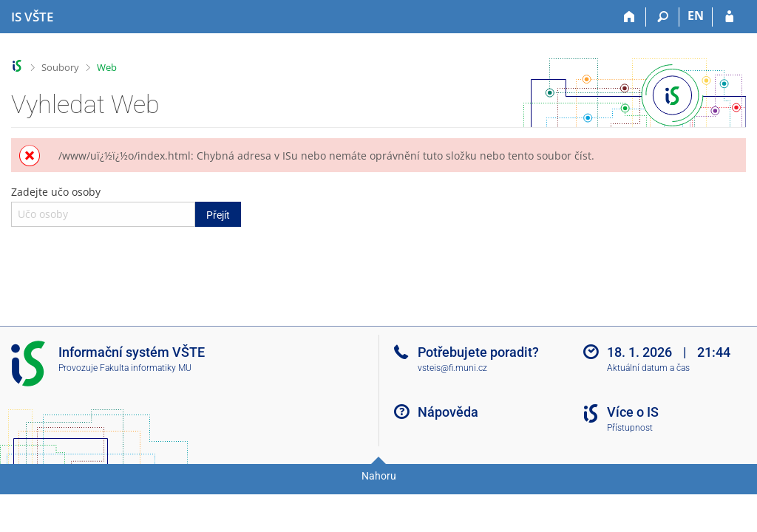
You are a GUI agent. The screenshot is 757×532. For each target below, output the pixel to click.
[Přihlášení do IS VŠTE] (729, 17)
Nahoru (379, 476)
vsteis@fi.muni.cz (452, 368)
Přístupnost (630, 428)
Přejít (218, 215)
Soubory (60, 67)
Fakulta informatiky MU (146, 368)
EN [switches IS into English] (696, 16)
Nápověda (448, 412)
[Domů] (629, 17)
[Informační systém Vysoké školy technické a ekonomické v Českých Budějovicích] (32, 17)
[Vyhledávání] (663, 17)
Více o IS (633, 412)
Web (107, 67)
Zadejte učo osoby (126, 205)
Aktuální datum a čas (648, 368)
